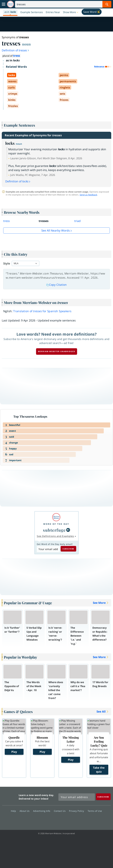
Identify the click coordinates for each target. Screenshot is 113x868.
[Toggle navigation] (4, 4)
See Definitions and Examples (55, 536)
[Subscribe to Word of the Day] (48, 549)
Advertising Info (43, 811)
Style (7, 263)
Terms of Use (95, 811)
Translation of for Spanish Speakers (42, 311)
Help (14, 811)
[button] (71, 12)
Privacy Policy (77, 811)
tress (16, 56)
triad (77, 221)
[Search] (63, 4)
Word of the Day (56, 524)
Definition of (16, 50)
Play (14, 752)
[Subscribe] (103, 797)
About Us (25, 811)
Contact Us (60, 811)
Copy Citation (56, 285)
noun (26, 44)
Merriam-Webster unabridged (57, 351)
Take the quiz (99, 770)
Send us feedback (88, 195)
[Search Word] (107, 4)
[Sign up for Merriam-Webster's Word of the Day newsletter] (77, 797)
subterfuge (54, 530)
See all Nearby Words (56, 231)
